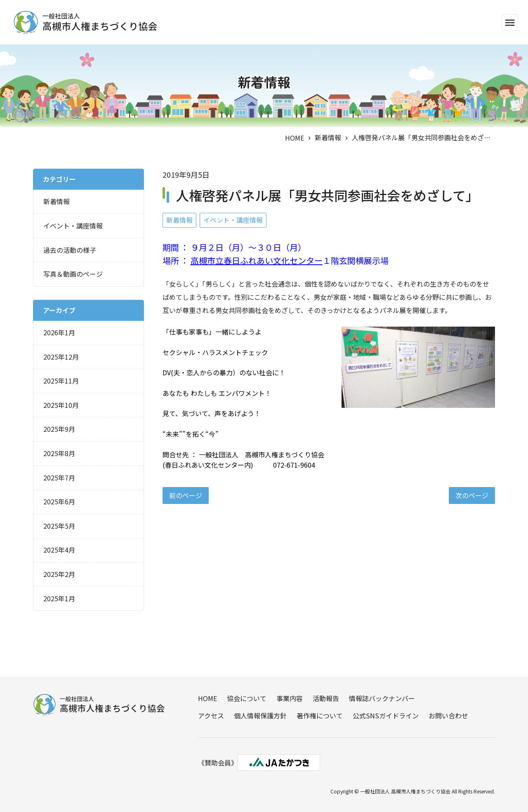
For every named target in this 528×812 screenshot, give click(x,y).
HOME (295, 138)
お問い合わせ (448, 716)
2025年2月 (59, 574)
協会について (247, 698)
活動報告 (326, 698)
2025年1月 (59, 598)
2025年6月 (59, 501)
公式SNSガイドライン (386, 716)
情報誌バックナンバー (382, 698)
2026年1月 (59, 332)
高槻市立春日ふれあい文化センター (257, 260)
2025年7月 (59, 478)
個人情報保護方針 (260, 716)
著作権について (320, 716)
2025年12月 (61, 357)
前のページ (186, 495)
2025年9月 (59, 429)
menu (510, 23)
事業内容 (290, 698)
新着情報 (328, 137)
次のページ (472, 495)
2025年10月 (61, 405)
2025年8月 (59, 453)
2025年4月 (59, 550)
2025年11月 (61, 381)
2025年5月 (59, 526)
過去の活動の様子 (70, 250)
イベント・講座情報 (233, 220)
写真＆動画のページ (73, 274)
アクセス (211, 716)
